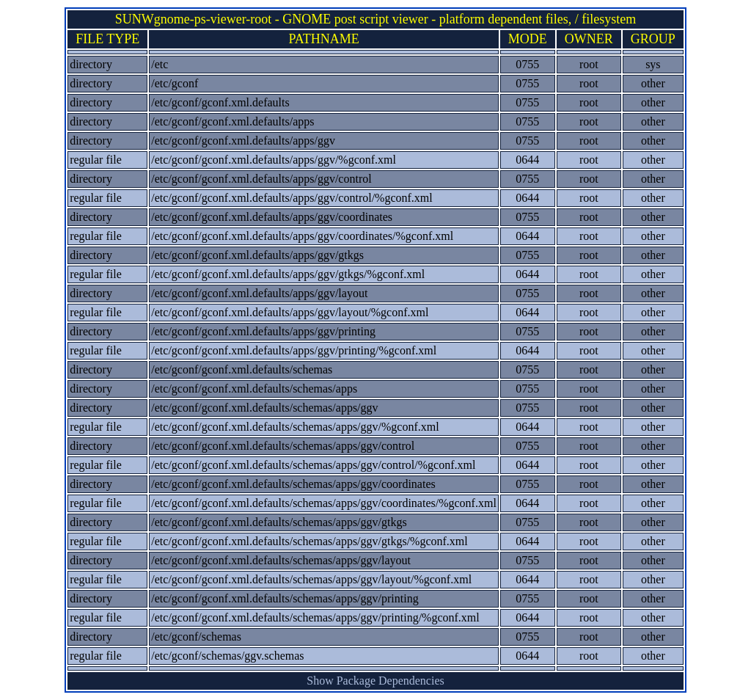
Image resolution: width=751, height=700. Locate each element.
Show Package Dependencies (375, 681)
